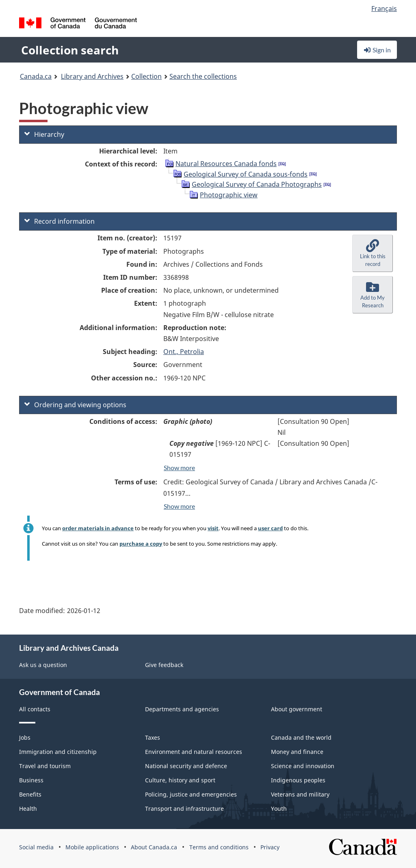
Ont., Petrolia (184, 352)
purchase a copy (141, 544)
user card (270, 528)
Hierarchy (44, 134)
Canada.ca (36, 76)
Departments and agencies (182, 709)
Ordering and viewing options (75, 405)
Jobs (25, 737)
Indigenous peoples (298, 780)
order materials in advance (98, 528)
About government (297, 709)
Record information (60, 221)
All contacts (35, 709)
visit (213, 528)
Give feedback (164, 665)
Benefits (30, 794)
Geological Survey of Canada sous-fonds (246, 174)
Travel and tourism (45, 766)
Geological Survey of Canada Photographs (257, 184)
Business (31, 780)
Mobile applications (92, 847)
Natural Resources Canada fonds (226, 164)
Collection (146, 76)
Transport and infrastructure (184, 809)
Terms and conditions (219, 847)
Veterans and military (300, 794)
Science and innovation (303, 766)
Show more (179, 467)
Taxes (153, 737)
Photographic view (229, 195)
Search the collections (203, 76)
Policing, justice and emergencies (191, 794)
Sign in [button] (377, 50)
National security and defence (186, 766)
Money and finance (297, 752)
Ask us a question (43, 665)
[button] (373, 253)
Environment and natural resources (194, 752)
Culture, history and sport (180, 780)
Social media (36, 847)
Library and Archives (92, 76)
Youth (279, 809)
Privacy (270, 847)
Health (28, 809)
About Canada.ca (154, 847)
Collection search (70, 50)
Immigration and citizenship (58, 752)
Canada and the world (301, 737)
